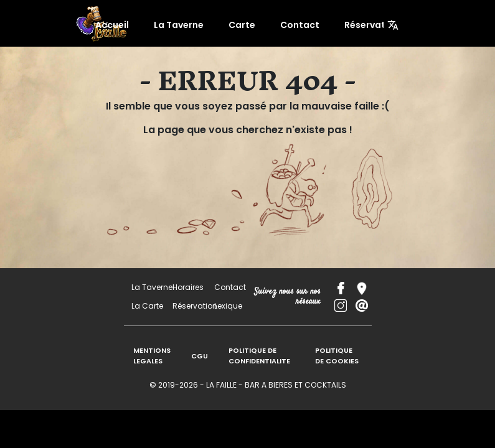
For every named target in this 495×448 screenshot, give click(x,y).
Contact (295, 25)
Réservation (358, 25)
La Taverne (189, 25)
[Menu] (393, 25)
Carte (245, 25)
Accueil (129, 25)
